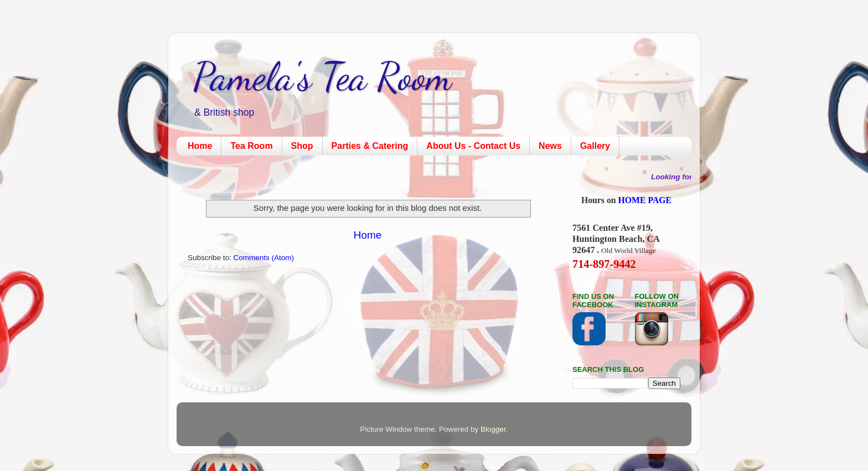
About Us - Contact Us (473, 146)
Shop (302, 146)
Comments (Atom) (264, 258)
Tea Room (251, 146)
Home (200, 146)
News (550, 146)
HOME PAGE (645, 200)
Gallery (595, 146)
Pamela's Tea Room (322, 77)
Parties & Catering (370, 146)
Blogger (493, 429)
